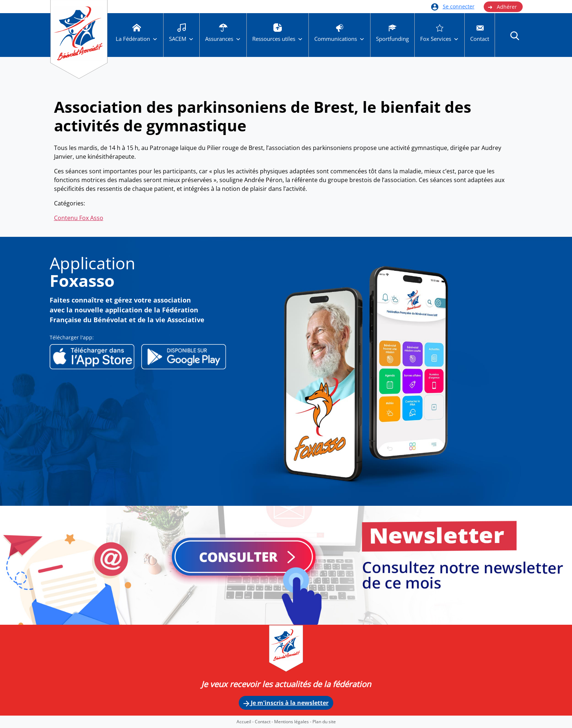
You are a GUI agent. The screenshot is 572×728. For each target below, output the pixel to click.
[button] (515, 35)
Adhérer (502, 7)
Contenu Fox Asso (79, 218)
